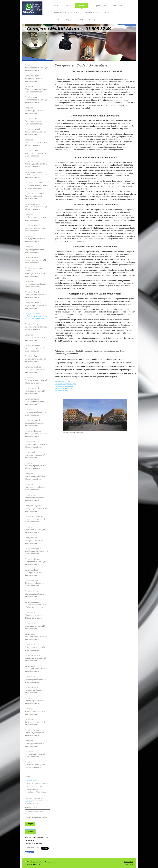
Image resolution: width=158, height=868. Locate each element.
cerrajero (28, 801)
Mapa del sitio (50, 862)
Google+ (30, 824)
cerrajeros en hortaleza (63, 388)
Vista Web (130, 864)
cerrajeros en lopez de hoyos (65, 384)
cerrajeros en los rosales (64, 386)
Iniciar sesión (128, 862)
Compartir (29, 852)
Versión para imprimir (34, 862)
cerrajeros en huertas (62, 390)
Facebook (30, 832)
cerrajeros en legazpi (62, 381)
